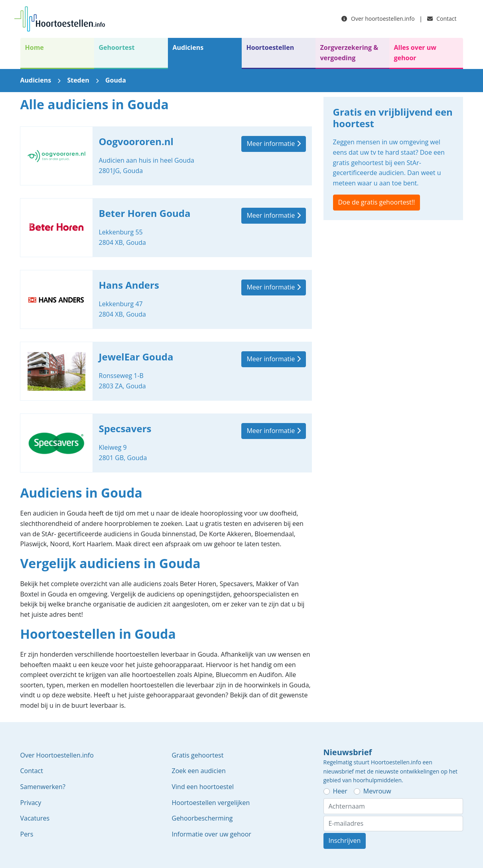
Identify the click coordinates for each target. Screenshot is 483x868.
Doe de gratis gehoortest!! (377, 202)
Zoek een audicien (199, 771)
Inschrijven (345, 840)
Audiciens (188, 47)
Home (34, 47)
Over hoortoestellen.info (378, 19)
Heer (340, 791)
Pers (27, 834)
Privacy (31, 803)
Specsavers (166, 443)
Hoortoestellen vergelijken (211, 803)
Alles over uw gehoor (415, 53)
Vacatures (35, 818)
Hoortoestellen (270, 47)
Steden (78, 80)
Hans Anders (166, 299)
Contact (442, 19)
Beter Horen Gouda (166, 228)
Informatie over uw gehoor (212, 834)
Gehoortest (117, 47)
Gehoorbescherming (202, 818)
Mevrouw (377, 791)
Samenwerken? (43, 787)
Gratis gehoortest (198, 755)
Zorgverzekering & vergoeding (349, 53)
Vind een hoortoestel (203, 787)
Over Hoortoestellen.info (57, 755)
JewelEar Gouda (166, 371)
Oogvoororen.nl (166, 156)
